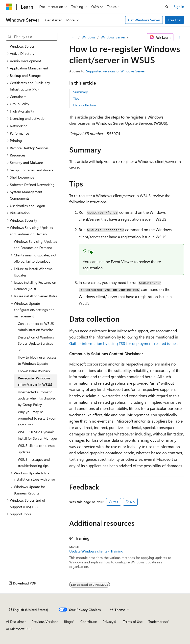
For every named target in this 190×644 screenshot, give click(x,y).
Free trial (175, 20)
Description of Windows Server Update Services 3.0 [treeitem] (36, 343)
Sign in (179, 7)
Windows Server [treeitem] (22, 46)
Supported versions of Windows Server (116, 71)
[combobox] (32, 37)
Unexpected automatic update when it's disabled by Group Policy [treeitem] (37, 398)
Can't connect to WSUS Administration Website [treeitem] (36, 327)
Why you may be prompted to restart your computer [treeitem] (37, 418)
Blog (67, 622)
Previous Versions (45, 622)
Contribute (89, 622)
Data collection (85, 105)
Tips (76, 98)
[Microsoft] (9, 7)
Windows (89, 37)
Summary (81, 92)
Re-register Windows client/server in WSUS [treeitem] (35, 381)
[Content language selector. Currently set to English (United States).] (29, 610)
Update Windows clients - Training (96, 551)
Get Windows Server (144, 20)
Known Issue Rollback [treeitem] (34, 371)
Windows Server (113, 37)
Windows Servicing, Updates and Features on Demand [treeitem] (35, 245)
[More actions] (180, 37)
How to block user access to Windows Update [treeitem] (37, 360)
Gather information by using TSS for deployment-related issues (123, 343)
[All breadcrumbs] (74, 37)
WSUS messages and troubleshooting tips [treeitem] (34, 463)
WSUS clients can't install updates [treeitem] (37, 449)
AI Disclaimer (16, 622)
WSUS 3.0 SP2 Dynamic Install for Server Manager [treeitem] (37, 435)
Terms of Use (133, 622)
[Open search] (167, 7)
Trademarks (157, 622)
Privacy (108, 622)
